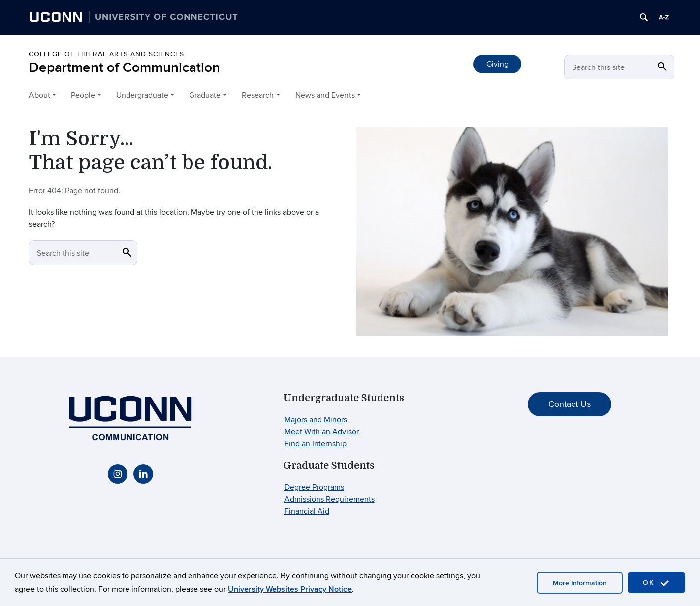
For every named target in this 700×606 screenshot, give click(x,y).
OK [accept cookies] (656, 583)
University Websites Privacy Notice (290, 589)
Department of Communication (125, 68)
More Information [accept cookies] (580, 583)
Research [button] (258, 95)
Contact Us (570, 404)
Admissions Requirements (329, 499)
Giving (497, 64)
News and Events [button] (325, 95)
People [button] (83, 95)
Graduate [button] (205, 95)
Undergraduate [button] (142, 95)
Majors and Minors (316, 420)
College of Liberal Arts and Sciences (106, 54)
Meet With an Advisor (321, 432)
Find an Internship (316, 444)
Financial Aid (307, 511)
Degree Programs (314, 487)
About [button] (39, 95)
